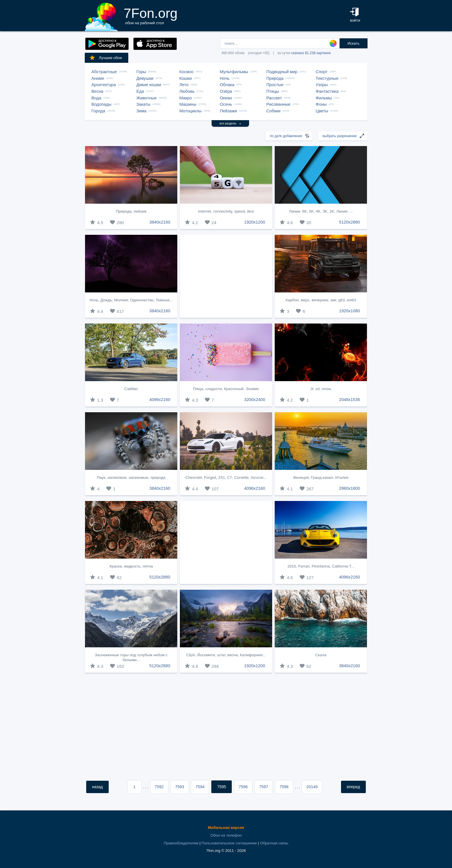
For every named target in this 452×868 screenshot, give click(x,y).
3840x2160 (160, 222)
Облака (227, 85)
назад (97, 787)
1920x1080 (350, 311)
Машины (188, 104)
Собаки (274, 111)
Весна (97, 91)
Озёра (226, 91)
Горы (141, 72)
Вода (96, 98)
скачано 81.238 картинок (311, 53)
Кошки (185, 78)
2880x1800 (350, 488)
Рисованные (278, 104)
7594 (200, 787)
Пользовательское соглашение (229, 843)
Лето (184, 85)
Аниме (98, 78)
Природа (275, 78)
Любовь (187, 91)
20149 (312, 787)
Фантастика (327, 91)
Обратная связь (274, 843)
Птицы (273, 91)
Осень (226, 104)
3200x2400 (255, 400)
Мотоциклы (190, 111)
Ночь (225, 78)
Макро (185, 98)
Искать (353, 43)
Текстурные (327, 78)
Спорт (322, 72)
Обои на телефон (226, 835)
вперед (353, 787)
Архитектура (104, 85)
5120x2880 (350, 222)
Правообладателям (181, 843)
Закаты (143, 104)
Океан (226, 98)
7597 (264, 787)
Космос (187, 72)
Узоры (322, 85)
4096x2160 (160, 400)
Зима (141, 111)
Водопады (101, 104)
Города (98, 111)
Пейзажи (228, 111)
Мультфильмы (234, 72)
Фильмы (324, 98)
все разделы (230, 123)
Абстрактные (104, 72)
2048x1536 (350, 400)
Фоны (321, 104)
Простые (275, 85)
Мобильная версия (226, 828)
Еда (140, 91)
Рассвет (274, 98)
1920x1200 (255, 222)
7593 (179, 787)
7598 (284, 787)
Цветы (322, 111)
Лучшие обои (106, 58)
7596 (243, 787)
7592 (159, 787)
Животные (147, 98)
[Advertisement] (226, 276)
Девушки (145, 78)
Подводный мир (282, 72)
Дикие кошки (149, 85)
